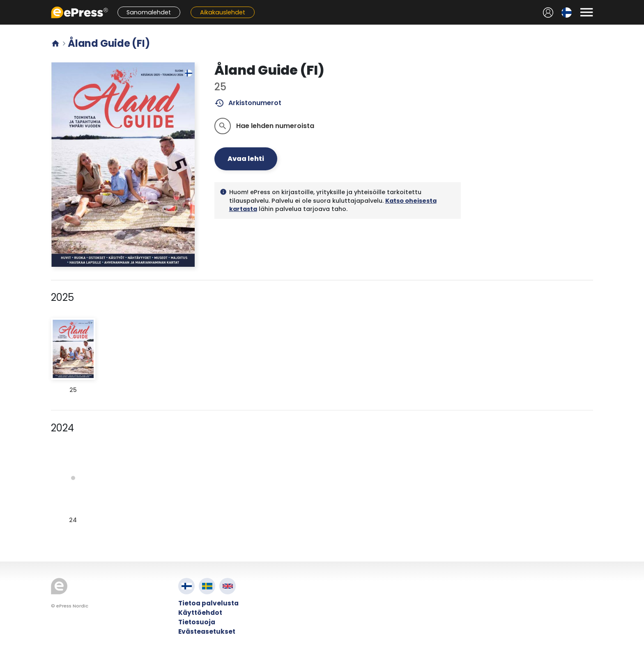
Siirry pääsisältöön (4, 4)
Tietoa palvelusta (208, 603)
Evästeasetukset (207, 631)
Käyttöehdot (200, 613)
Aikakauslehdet (223, 12)
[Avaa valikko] (586, 12)
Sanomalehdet (149, 12)
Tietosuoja (197, 622)
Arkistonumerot (248, 103)
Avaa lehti (246, 159)
